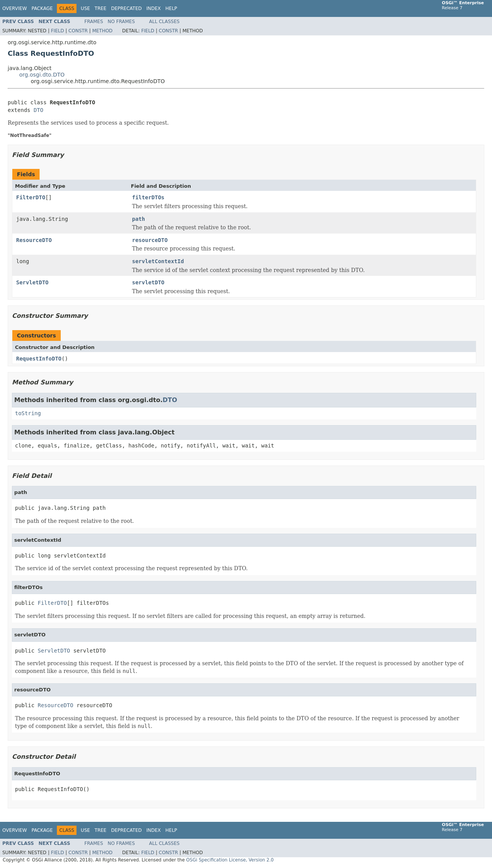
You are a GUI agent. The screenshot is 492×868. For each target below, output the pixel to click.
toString (28, 413)
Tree (101, 8)
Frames (94, 22)
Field (57, 31)
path (139, 219)
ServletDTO (32, 282)
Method (102, 31)
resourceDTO (150, 240)
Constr (78, 31)
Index (154, 8)
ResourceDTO (34, 240)
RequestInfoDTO (39, 359)
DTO (38, 110)
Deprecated (126, 8)
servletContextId (158, 261)
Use (85, 8)
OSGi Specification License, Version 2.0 (230, 860)
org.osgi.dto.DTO (42, 75)
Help (171, 8)
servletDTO (148, 282)
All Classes (164, 22)
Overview (15, 8)
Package (42, 8)
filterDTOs (148, 197)
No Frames (121, 22)
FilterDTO (31, 197)
